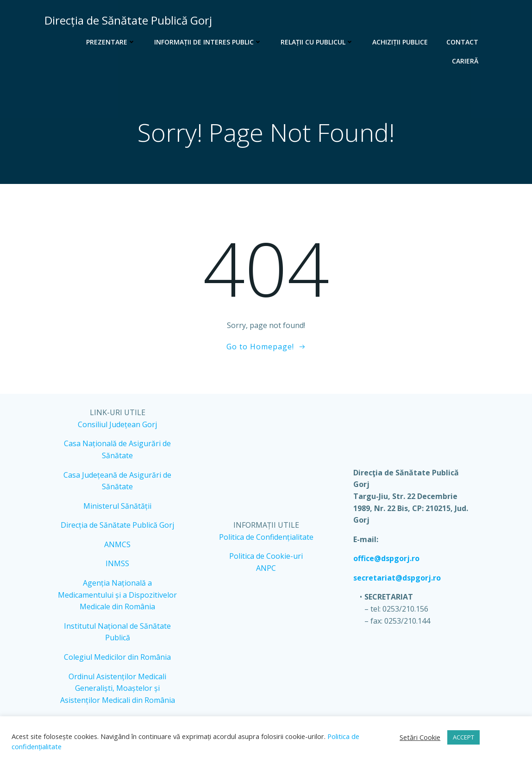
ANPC (266, 570)
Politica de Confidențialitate (266, 539)
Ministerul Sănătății (118, 508)
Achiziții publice (401, 42)
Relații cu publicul (318, 42)
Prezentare (112, 42)
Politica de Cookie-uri (266, 558)
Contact (463, 42)
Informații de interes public (209, 42)
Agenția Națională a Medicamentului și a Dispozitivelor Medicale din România (118, 597)
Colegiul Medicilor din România (118, 659)
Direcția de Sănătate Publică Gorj (118, 527)
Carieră (466, 61)
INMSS (118, 566)
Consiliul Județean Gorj (118, 426)
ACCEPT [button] (463, 737)
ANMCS (118, 546)
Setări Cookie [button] (420, 737)
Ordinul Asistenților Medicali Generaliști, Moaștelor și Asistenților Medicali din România (118, 690)
